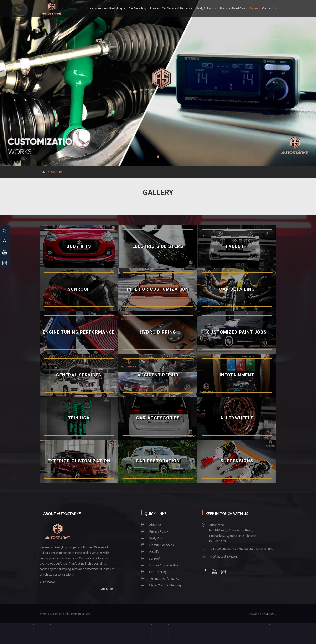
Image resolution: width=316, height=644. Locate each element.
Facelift (154, 552)
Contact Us (269, 8)
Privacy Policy (159, 531)
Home (43, 172)
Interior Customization (164, 565)
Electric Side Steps (162, 545)
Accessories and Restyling (105, 8)
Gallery (253, 8)
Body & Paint (206, 8)
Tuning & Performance (164, 578)
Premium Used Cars (232, 8)
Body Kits (156, 538)
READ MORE (106, 589)
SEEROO (271, 614)
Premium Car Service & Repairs (171, 8)
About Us (155, 525)
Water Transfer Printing (165, 585)
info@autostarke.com (224, 556)
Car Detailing (137, 8)
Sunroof (155, 558)
